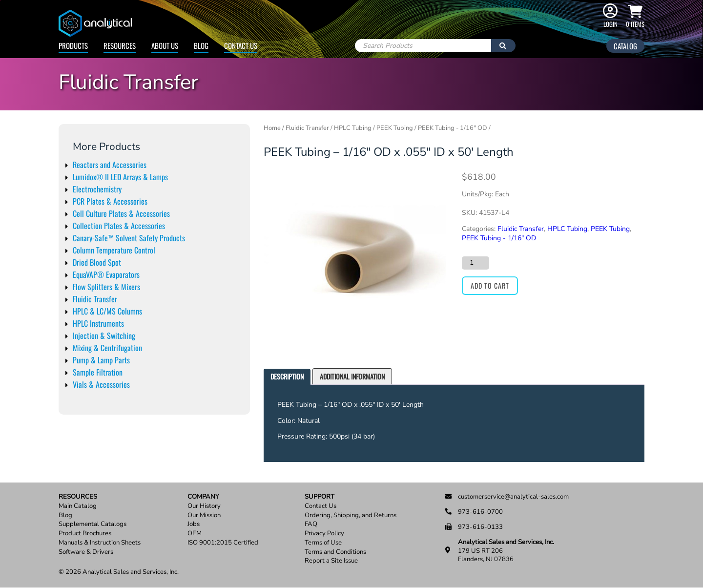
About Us (165, 45)
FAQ (311, 524)
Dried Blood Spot (97, 262)
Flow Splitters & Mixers (106, 287)
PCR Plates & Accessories (110, 201)
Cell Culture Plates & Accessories (121, 213)
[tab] (287, 377)
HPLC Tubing (353, 128)
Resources (120, 45)
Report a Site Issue (331, 561)
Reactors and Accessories (110, 165)
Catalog (625, 46)
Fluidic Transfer (95, 299)
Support (320, 497)
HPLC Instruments (98, 323)
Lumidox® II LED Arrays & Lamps (120, 177)
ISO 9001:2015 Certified (223, 543)
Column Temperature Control (114, 250)
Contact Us (241, 45)
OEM (195, 534)
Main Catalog (78, 506)
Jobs (194, 524)
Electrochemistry (97, 189)
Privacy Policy (324, 534)
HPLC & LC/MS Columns (107, 311)
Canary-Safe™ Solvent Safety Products (129, 238)
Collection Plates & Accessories (119, 226)
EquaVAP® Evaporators (106, 274)
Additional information (352, 376)
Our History (204, 506)
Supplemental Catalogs (93, 524)
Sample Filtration (98, 372)
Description (287, 376)
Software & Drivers (86, 552)
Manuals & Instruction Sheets (100, 543)
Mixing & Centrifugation (107, 348)
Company (203, 497)
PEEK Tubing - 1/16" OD (453, 128)
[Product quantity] (476, 263)
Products (73, 45)
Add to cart (490, 285)
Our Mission (204, 515)
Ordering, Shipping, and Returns (351, 515)
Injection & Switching (104, 336)
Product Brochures (85, 534)
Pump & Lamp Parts (101, 360)
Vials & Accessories (101, 384)
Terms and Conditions (335, 552)
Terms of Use (323, 543)
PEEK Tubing (395, 128)
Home (272, 128)
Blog (201, 45)
